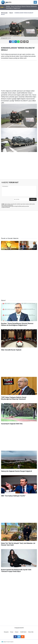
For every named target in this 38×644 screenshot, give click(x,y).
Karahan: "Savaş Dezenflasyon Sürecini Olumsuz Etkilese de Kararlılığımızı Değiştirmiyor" (21, 7)
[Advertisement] (19, 73)
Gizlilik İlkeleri (23, 632)
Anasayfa (6, 632)
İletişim (17, 632)
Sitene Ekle (31, 632)
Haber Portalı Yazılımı (8, 642)
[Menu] (35, 2)
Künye (12, 632)
